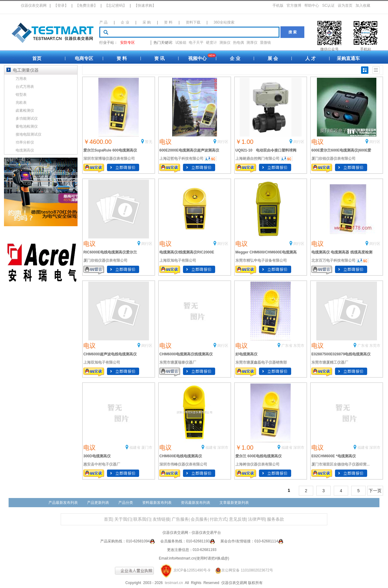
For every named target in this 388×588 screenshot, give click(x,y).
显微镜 (265, 43)
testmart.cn (174, 583)
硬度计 (211, 43)
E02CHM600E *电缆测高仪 (334, 456)
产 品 (103, 22)
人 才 (310, 58)
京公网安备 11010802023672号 (242, 570)
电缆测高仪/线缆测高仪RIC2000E (187, 252)
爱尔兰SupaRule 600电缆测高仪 (110, 150)
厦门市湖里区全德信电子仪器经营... (340, 464)
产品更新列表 (98, 503)
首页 (37, 58)
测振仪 (225, 43)
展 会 (273, 58)
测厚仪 (252, 43)
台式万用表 (25, 87)
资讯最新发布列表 (196, 503)
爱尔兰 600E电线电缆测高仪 (259, 456)
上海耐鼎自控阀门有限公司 (257, 159)
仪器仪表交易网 (34, 6)
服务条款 (276, 519)
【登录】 (61, 6)
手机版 (278, 6)
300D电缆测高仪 (97, 456)
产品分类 (126, 503)
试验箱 (181, 43)
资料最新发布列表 (157, 503)
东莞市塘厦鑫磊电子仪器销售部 (261, 362)
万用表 (21, 79)
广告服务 (180, 519)
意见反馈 (238, 519)
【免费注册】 (86, 6)
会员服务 (199, 519)
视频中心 (197, 58)
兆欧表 (21, 103)
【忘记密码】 (116, 6)
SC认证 (328, 6)
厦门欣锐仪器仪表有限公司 (333, 159)
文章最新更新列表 (234, 503)
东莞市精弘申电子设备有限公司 (261, 260)
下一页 (375, 491)
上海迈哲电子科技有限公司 (181, 159)
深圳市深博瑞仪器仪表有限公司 (109, 159)
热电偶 (238, 43)
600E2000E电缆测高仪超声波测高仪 (189, 150)
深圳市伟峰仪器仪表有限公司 (183, 464)
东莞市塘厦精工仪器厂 (330, 362)
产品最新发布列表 (63, 503)
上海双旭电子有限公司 (178, 260)
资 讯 (159, 58)
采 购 (147, 22)
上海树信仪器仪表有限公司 (257, 464)
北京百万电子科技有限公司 (333, 260)
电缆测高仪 (25, 150)
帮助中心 (312, 6)
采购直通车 (348, 58)
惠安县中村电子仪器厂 (102, 464)
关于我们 (123, 519)
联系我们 (142, 519)
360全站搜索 (224, 22)
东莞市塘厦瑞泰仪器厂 (178, 362)
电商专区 (84, 58)
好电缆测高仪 (246, 354)
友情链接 (161, 519)
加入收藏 (363, 6)
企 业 (125, 22)
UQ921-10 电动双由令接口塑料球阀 (266, 150)
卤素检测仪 (25, 110)
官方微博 (294, 6)
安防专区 (127, 43)
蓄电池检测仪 (27, 126)
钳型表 (21, 95)
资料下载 (193, 22)
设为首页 (345, 6)
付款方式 (218, 519)
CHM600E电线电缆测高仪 (181, 456)
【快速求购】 (145, 6)
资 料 (168, 22)
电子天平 (196, 43)
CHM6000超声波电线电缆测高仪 (110, 354)
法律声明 (257, 519)
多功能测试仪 (27, 118)
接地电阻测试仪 (29, 134)
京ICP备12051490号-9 (192, 570)
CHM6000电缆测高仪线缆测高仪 (186, 354)
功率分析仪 (25, 142)
